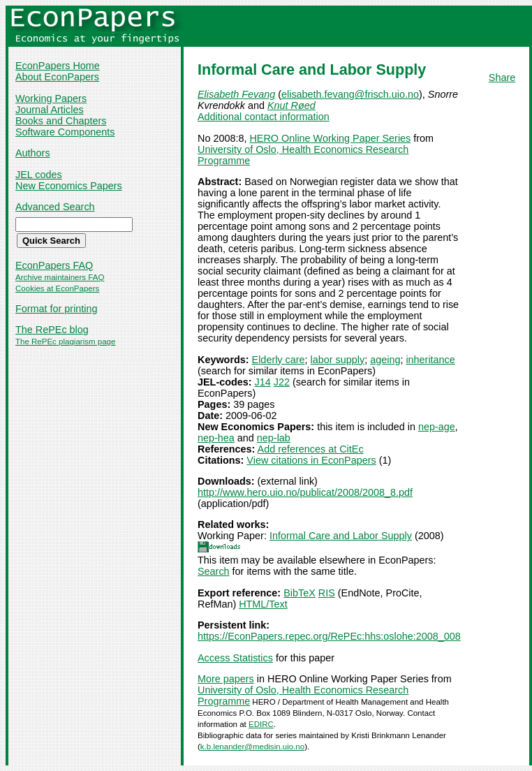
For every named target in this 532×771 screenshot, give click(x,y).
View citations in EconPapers (311, 460)
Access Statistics (235, 658)
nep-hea (216, 438)
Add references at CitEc (311, 449)
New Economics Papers (69, 186)
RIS (327, 593)
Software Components (65, 132)
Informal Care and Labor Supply (341, 536)
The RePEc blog (52, 330)
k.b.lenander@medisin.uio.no (252, 747)
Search (214, 571)
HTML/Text (263, 604)
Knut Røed (291, 105)
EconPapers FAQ (54, 265)
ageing (385, 360)
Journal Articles (50, 110)
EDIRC (261, 724)
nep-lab (274, 438)
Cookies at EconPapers (57, 288)
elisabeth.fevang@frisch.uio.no (350, 94)
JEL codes (39, 175)
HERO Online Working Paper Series (330, 138)
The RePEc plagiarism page (65, 342)
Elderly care (279, 360)
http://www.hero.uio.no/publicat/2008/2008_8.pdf (305, 492)
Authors (33, 153)
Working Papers (51, 98)
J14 (263, 382)
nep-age (437, 427)
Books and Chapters (61, 121)
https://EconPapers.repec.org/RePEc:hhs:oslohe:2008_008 (329, 636)
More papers (226, 679)
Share (502, 78)
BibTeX (300, 593)
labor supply (338, 360)
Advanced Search (55, 207)
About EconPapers (57, 77)
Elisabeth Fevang (236, 94)
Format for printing (57, 309)
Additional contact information (264, 117)
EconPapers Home (58, 66)
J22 (282, 382)
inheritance (430, 360)
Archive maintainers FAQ (60, 277)
